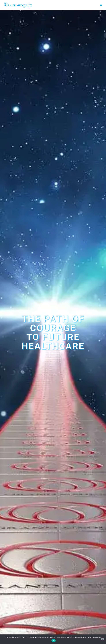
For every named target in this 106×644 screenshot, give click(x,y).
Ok (53, 641)
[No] (102, 639)
